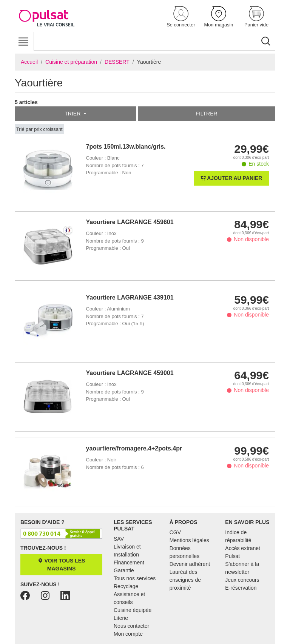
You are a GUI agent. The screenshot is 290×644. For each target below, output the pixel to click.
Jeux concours (242, 580)
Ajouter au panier (231, 178)
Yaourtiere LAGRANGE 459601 (130, 222)
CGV (175, 532)
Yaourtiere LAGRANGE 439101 (130, 297)
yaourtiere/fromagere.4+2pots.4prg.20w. (134, 448)
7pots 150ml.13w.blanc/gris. (126, 147)
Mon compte (128, 634)
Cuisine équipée (133, 610)
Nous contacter (131, 626)
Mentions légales (189, 540)
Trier (73, 114)
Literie (121, 618)
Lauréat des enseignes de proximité (185, 580)
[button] (181, 17)
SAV (119, 539)
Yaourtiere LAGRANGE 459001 (130, 373)
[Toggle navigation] (23, 42)
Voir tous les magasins (62, 565)
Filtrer (206, 114)
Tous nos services (135, 578)
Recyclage (126, 586)
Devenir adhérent (190, 564)
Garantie (124, 570)
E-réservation (241, 588)
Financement (129, 563)
